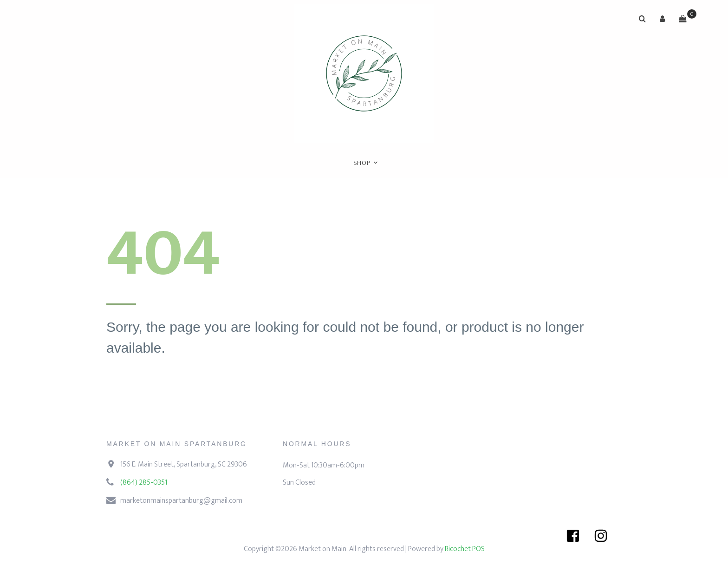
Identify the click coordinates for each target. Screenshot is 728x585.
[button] (663, 19)
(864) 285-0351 (144, 483)
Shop (362, 163)
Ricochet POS (465, 549)
